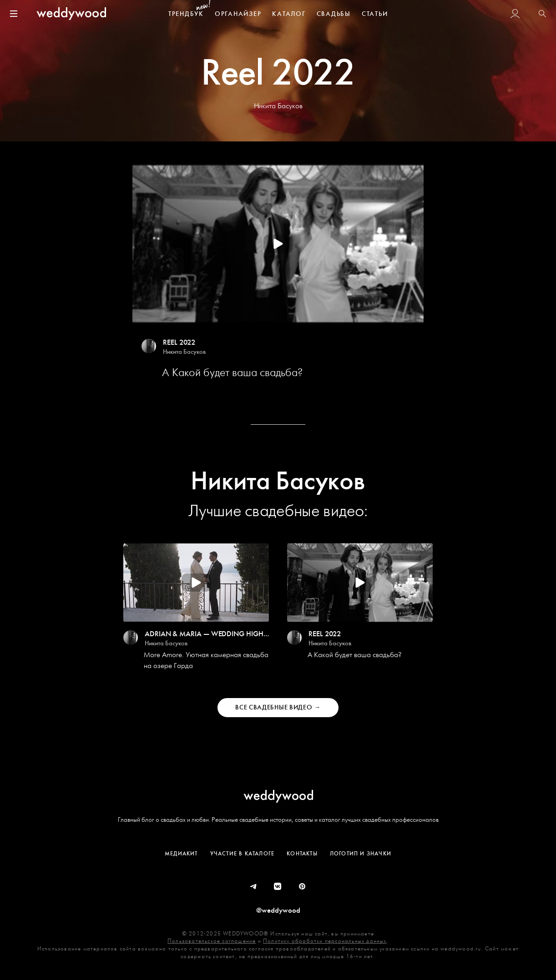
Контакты (302, 854)
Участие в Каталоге (243, 854)
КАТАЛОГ (289, 14)
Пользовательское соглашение (212, 941)
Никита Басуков (184, 352)
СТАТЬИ (375, 14)
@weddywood (278, 910)
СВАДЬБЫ (334, 14)
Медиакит (181, 854)
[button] (542, 15)
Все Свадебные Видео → (278, 707)
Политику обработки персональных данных (325, 941)
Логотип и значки (361, 854)
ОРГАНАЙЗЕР (238, 14)
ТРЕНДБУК (186, 14)
